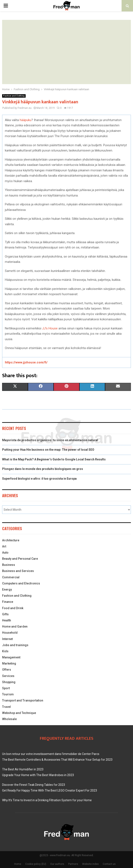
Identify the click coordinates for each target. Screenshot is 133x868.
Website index (90, 864)
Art (4, 546)
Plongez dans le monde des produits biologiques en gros (43, 469)
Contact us (109, 864)
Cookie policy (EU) (36, 864)
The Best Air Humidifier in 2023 (23, 769)
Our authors (57, 864)
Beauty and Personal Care (20, 559)
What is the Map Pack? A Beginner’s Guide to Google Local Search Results (54, 459)
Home (18, 864)
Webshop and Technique (19, 713)
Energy (7, 590)
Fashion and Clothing (14, 96)
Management (11, 657)
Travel (6, 707)
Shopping (9, 682)
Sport (6, 688)
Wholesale (9, 719)
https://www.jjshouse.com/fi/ (26, 362)
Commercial (11, 577)
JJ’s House (50, 328)
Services (8, 676)
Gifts (5, 614)
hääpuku (26, 120)
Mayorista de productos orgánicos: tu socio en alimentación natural (50, 440)
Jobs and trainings (15, 645)
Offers (7, 670)
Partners (73, 864)
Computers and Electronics (21, 583)
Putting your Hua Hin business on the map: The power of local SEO (48, 450)
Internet (7, 639)
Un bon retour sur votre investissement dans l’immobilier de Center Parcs (51, 754)
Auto (5, 553)
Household (10, 633)
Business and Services (18, 571)
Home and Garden (15, 626)
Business (9, 565)
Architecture (11, 540)
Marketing (9, 663)
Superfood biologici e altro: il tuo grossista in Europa (39, 479)
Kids (5, 651)
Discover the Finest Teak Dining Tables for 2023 (34, 785)
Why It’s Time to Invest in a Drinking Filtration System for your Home (47, 800)
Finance (8, 602)
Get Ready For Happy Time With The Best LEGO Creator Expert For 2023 (50, 790)
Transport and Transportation (23, 700)
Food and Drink (13, 608)
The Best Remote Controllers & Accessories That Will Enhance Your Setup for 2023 (57, 760)
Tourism (8, 694)
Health (7, 620)
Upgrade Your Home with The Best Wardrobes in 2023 (38, 775)
